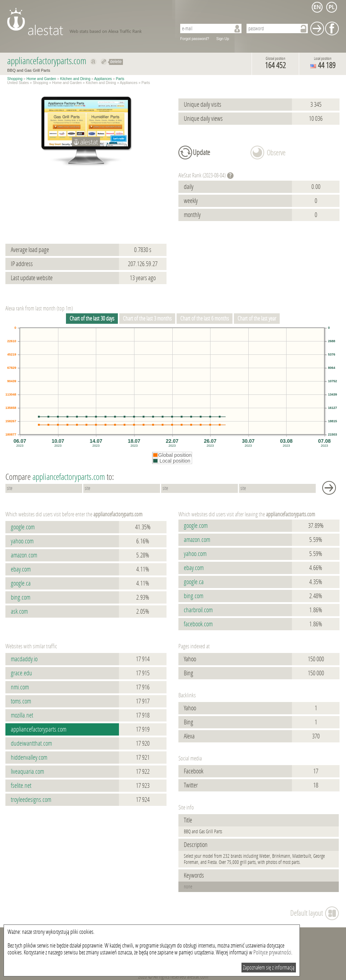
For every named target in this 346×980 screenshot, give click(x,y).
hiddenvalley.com (29, 758)
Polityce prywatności (272, 952)
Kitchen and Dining (75, 79)
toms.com (21, 701)
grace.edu (21, 673)
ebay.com (21, 569)
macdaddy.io (24, 659)
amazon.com (24, 555)
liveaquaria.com (27, 772)
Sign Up (223, 39)
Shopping (15, 79)
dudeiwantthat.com (31, 743)
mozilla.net (22, 715)
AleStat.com (87, 22)
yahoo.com (22, 541)
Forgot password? (195, 39)
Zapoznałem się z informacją (269, 968)
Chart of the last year (257, 319)
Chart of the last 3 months (147, 319)
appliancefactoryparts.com (39, 729)
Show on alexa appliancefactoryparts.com (94, 62)
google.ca (21, 583)
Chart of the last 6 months (205, 319)
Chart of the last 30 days (92, 319)
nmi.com (20, 687)
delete (116, 62)
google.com (23, 527)
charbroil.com (198, 610)
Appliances (103, 79)
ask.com (19, 612)
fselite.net (21, 786)
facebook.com (198, 624)
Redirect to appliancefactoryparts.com (104, 62)
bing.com (21, 597)
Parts (120, 79)
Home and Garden (41, 79)
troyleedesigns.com (31, 800)
